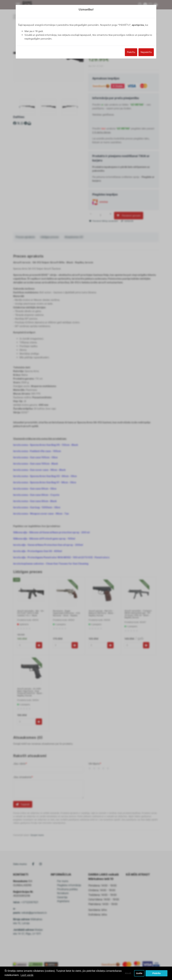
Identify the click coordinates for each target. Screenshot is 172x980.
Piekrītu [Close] (131, 52)
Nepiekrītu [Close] (146, 52)
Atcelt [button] (128, 973)
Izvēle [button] (139, 973)
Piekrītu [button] (157, 973)
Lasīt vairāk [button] (27, 975)
